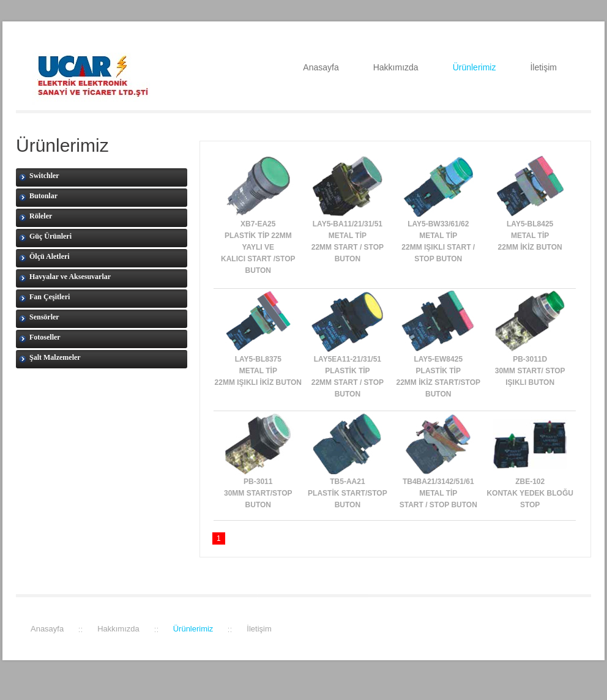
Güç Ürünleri (45, 237)
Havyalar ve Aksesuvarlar (65, 277)
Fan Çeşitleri (44, 297)
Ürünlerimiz (475, 67)
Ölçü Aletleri (44, 257)
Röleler (35, 217)
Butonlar (38, 196)
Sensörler (39, 318)
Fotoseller (40, 338)
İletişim (543, 67)
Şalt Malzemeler (50, 358)
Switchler (39, 176)
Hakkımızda (396, 67)
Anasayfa (321, 67)
